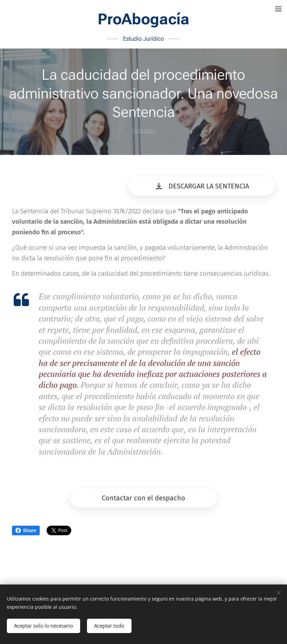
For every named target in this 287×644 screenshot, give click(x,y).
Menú (278, 9)
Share (26, 530)
